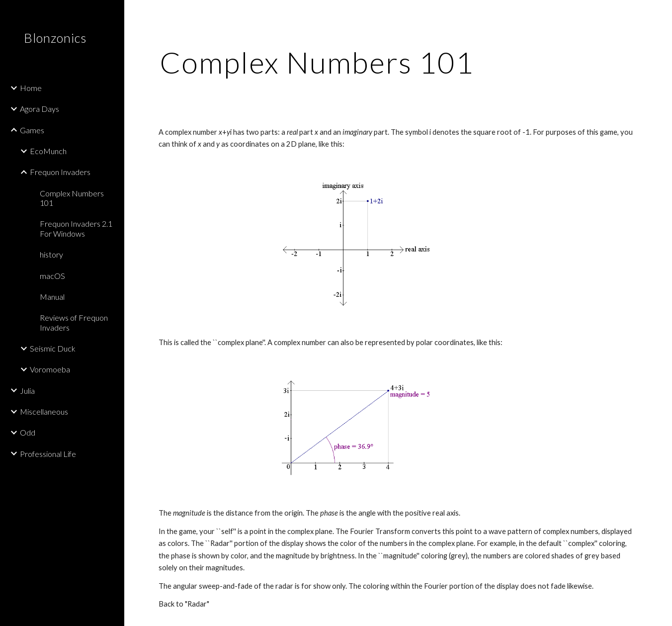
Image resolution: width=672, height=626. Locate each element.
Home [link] (31, 88)
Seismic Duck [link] (53, 348)
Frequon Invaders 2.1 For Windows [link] (76, 228)
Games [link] (32, 130)
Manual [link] (52, 297)
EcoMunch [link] (48, 151)
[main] (317, 62)
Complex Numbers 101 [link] (72, 198)
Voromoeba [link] (50, 369)
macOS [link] (52, 276)
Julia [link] (27, 391)
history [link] (51, 254)
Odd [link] (28, 432)
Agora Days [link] (40, 109)
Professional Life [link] (48, 454)
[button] (660, 14)
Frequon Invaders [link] (60, 172)
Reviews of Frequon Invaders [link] (74, 322)
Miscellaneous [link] (44, 411)
